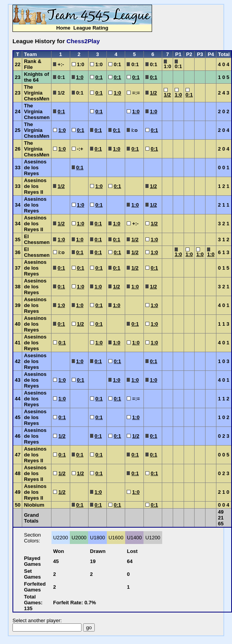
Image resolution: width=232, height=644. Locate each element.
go (89, 627)
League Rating (91, 28)
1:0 (80, 77)
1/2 (153, 93)
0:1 (99, 77)
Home (63, 28)
